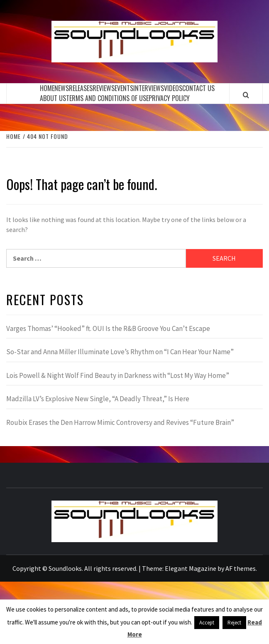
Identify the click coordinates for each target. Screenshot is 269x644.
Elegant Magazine (191, 568)
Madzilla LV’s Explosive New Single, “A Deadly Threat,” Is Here (98, 399)
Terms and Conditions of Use (107, 98)
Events (124, 88)
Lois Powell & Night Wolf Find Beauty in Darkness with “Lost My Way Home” (118, 375)
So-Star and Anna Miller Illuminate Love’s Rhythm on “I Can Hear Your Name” (120, 352)
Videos (173, 88)
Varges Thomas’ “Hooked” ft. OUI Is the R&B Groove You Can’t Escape (108, 328)
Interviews (149, 88)
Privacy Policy (169, 98)
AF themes (241, 568)
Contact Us (198, 88)
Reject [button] (234, 623)
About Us (53, 98)
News (62, 88)
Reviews (104, 88)
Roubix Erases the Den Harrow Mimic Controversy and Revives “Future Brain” (120, 422)
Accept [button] (207, 623)
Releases (81, 88)
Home (47, 88)
